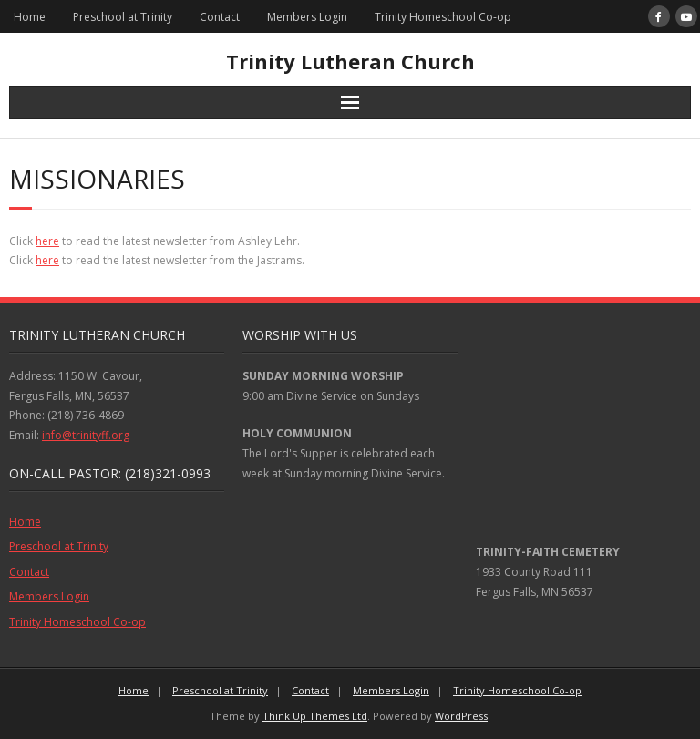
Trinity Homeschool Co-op (443, 17)
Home (30, 17)
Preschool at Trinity (123, 17)
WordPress (461, 716)
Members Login (307, 17)
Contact (220, 17)
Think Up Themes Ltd (315, 716)
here (47, 241)
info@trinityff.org (86, 435)
